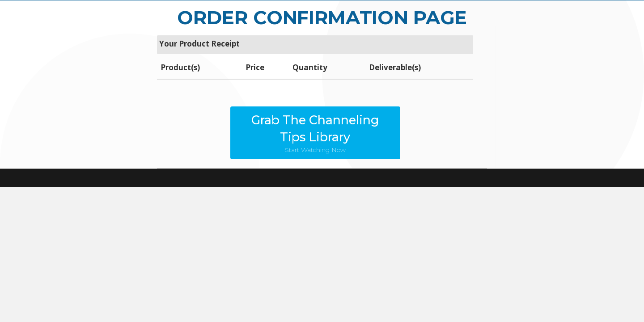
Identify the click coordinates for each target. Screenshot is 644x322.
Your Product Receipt (199, 44)
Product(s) (180, 67)
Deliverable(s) (395, 67)
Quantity (310, 67)
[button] (315, 133)
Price (255, 67)
